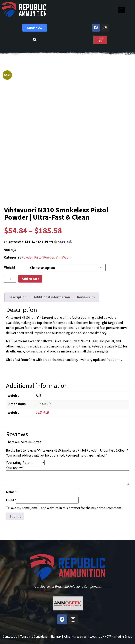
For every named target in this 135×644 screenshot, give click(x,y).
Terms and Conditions (34, 637)
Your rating (14, 463)
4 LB (46, 412)
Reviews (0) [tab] (86, 297)
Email (11, 500)
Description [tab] (18, 297)
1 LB (39, 412)
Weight (10, 268)
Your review (15, 468)
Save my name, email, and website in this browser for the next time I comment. (66, 508)
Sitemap (56, 637)
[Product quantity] (10, 279)
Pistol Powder (44, 257)
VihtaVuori (63, 257)
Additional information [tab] (52, 297)
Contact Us (10, 637)
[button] (121, 10)
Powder (27, 257)
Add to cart (30, 279)
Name (11, 492)
